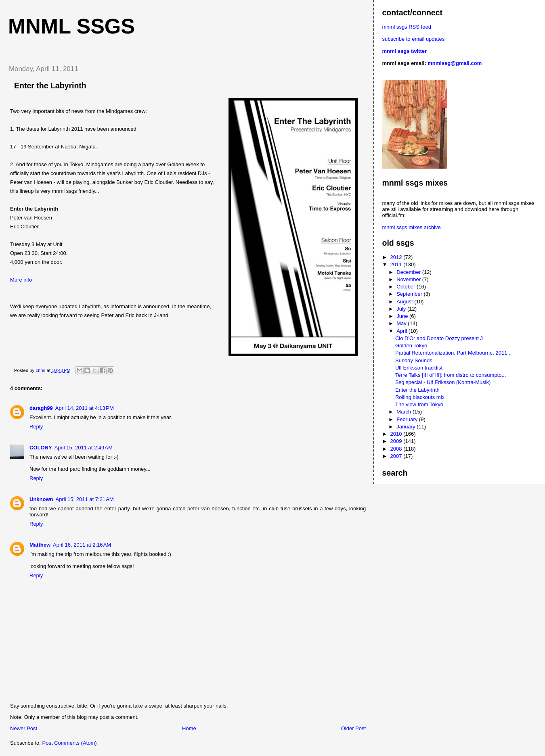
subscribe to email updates (414, 39)
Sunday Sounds (414, 360)
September (410, 294)
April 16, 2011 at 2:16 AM (82, 545)
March (405, 412)
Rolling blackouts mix (420, 397)
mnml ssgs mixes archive (412, 227)
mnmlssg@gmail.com (455, 63)
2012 (397, 257)
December (409, 272)
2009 (397, 441)
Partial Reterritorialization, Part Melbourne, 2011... (453, 353)
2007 (397, 456)
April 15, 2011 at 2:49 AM (84, 448)
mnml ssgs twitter (405, 51)
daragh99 (41, 408)
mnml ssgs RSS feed (407, 27)
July (402, 309)
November (409, 279)
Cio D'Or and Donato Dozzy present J (439, 338)
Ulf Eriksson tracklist (419, 368)
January (407, 427)
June (403, 316)
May (402, 323)
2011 (397, 264)
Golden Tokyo (411, 346)
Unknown (41, 499)
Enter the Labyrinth (417, 390)
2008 (397, 449)
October (407, 287)
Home (189, 728)
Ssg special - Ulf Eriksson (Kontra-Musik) (443, 382)
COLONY (41, 448)
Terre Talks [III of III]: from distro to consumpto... (451, 375)
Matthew (40, 545)
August (405, 302)
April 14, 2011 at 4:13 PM (85, 408)
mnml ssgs (71, 26)
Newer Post (24, 728)
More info (21, 280)
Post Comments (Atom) (70, 743)
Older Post (353, 728)
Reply (36, 427)
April (402, 331)
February (408, 419)
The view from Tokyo (419, 404)
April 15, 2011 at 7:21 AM (85, 499)
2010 (397, 434)
